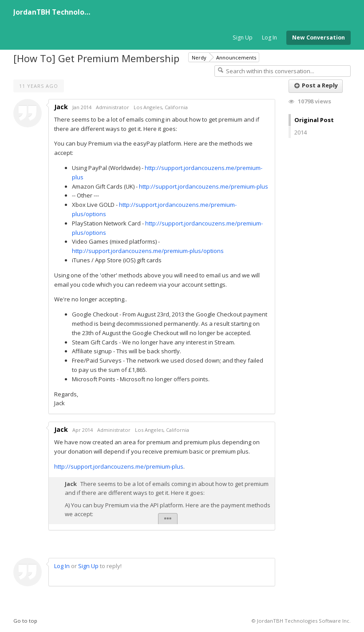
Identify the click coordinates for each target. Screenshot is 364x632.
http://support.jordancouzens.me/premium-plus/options (148, 251)
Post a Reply (316, 85)
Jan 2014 (82, 107)
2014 (301, 132)
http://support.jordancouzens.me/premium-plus (204, 186)
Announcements (236, 57)
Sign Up (243, 38)
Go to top (25, 621)
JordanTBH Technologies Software (74, 12)
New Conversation (318, 38)
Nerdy (199, 57)
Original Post (314, 120)
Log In (269, 38)
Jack (61, 107)
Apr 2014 (83, 430)
